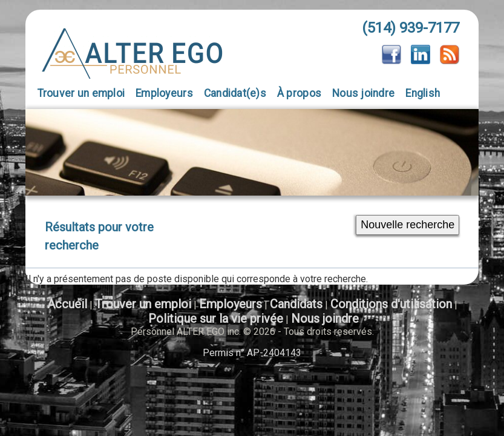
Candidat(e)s (235, 93)
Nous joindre (363, 93)
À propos (299, 93)
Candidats (296, 304)
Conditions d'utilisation (391, 304)
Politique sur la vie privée (216, 319)
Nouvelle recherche (407, 225)
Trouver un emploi (81, 93)
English (423, 93)
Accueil (67, 304)
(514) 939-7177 (411, 28)
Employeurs (164, 93)
